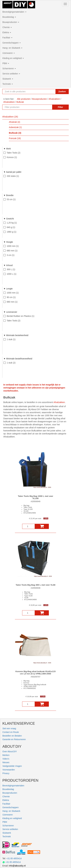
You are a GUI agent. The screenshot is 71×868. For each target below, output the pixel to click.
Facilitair (7, 38)
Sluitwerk (8, 79)
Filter (60, 107)
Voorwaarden (9, 770)
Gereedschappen (12, 43)
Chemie (7, 27)
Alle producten (24, 99)
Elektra (7, 32)
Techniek (8, 84)
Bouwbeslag (9, 17)
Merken (6, 755)
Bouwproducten (11, 22)
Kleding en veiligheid (13, 58)
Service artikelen (11, 74)
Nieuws (6, 762)
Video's (6, 759)
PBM (6, 63)
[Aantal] (28, 526)
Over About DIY (10, 751)
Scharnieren (9, 68)
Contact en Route (11, 732)
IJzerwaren (9, 53)
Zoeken (62, 92)
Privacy (6, 773)
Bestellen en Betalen (12, 736)
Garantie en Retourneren (14, 739)
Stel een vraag (9, 728)
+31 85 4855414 (14, 858)
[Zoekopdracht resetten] (52, 92)
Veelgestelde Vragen (12, 766)
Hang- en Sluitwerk (12, 48)
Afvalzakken (59, 402)
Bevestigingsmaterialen (14, 12)
